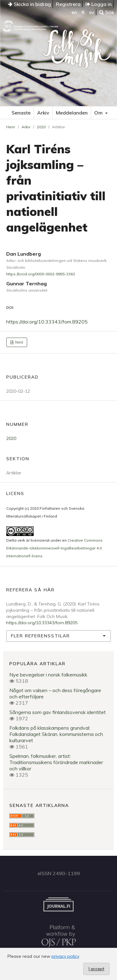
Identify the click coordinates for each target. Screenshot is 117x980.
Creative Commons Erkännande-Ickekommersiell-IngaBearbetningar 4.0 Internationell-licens (54, 548)
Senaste (21, 113)
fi (83, 12)
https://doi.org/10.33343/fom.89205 (47, 322)
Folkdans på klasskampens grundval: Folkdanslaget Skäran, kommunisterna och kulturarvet (56, 734)
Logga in (99, 4)
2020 (41, 127)
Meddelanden (72, 113)
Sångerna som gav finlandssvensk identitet (58, 712)
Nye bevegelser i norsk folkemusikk (48, 675)
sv (92, 12)
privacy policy (65, 956)
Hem (11, 127)
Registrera (68, 4)
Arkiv (43, 113)
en (74, 12)
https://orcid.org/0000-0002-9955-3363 (41, 274)
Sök (107, 12)
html (19, 342)
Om (99, 113)
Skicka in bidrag (29, 4)
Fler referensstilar (40, 636)
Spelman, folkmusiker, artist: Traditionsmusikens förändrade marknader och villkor (56, 762)
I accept (96, 969)
